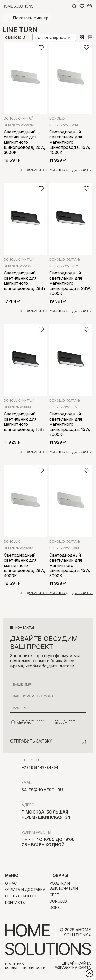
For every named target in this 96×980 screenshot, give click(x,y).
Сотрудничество (23, 896)
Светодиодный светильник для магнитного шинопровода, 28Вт (25, 281)
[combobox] (54, 37)
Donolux (19, 118)
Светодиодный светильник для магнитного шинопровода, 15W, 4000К (70, 142)
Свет (54, 895)
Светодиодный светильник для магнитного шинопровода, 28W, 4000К (25, 565)
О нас (11, 883)
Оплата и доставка (25, 890)
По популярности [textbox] (53, 37)
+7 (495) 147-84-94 (40, 768)
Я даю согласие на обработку (49, 722)
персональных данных (66, 722)
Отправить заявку (31, 741)
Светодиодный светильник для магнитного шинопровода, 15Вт (24, 422)
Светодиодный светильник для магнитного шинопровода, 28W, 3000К (25, 142)
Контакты (15, 902)
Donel (56, 908)
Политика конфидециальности (25, 966)
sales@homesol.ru (42, 790)
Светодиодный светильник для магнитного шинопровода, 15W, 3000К (70, 424)
